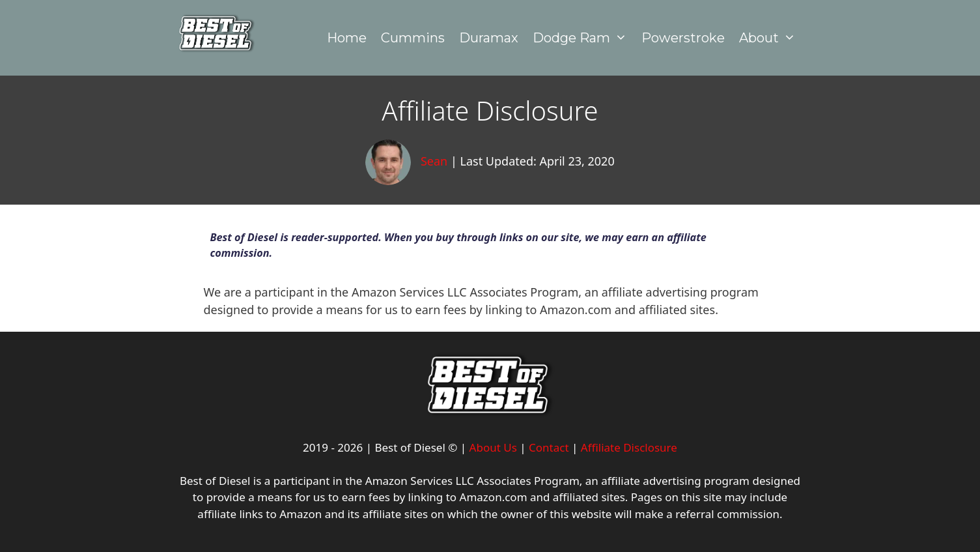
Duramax (489, 38)
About (771, 38)
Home (347, 38)
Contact (549, 447)
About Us (493, 447)
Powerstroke (683, 38)
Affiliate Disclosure (629, 447)
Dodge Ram (583, 38)
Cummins (413, 38)
